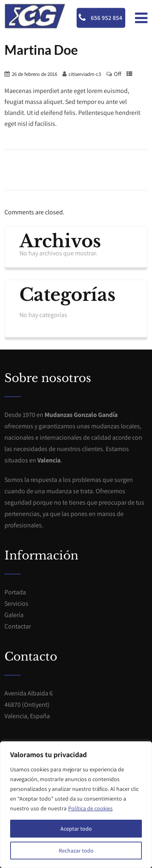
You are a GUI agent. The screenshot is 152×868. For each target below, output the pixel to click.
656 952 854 (101, 17)
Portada (15, 592)
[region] (76, 805)
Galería (14, 615)
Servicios (16, 603)
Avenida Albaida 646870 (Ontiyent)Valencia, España (29, 705)
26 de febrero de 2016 (34, 74)
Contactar (18, 626)
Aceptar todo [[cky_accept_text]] (76, 829)
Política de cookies (90, 808)
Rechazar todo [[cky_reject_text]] (76, 851)
